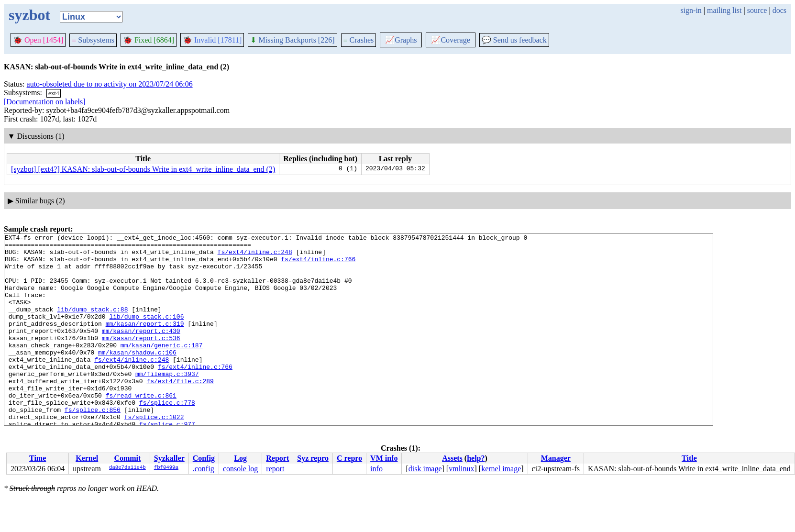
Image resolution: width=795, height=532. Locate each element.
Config (204, 458)
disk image (425, 469)
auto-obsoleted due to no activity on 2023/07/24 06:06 (110, 84)
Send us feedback (514, 40)
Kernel (87, 458)
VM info (384, 458)
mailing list (724, 10)
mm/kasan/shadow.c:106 (137, 377)
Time (38, 458)
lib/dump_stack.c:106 (146, 333)
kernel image (501, 469)
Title (689, 458)
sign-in (691, 10)
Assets (452, 458)
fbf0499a (166, 468)
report (275, 469)
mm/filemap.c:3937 (167, 402)
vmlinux (461, 469)
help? (476, 458)
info (376, 469)
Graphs (401, 40)
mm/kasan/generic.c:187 (162, 368)
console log (240, 469)
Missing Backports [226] (292, 40)
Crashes (359, 40)
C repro (349, 458)
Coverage (450, 40)
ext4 (54, 93)
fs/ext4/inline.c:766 (318, 265)
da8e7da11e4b (127, 468)
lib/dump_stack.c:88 (92, 325)
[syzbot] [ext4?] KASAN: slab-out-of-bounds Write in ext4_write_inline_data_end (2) (143, 169)
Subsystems (93, 40)
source (757, 10)
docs (779, 10)
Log (240, 458)
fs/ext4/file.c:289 (180, 411)
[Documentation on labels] (45, 102)
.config (204, 469)
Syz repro (313, 458)
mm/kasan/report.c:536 (141, 359)
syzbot (29, 15)
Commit (127, 458)
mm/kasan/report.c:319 (145, 342)
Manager (556, 458)
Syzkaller (169, 458)
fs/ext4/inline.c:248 (255, 256)
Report (277, 458)
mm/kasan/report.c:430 (141, 351)
